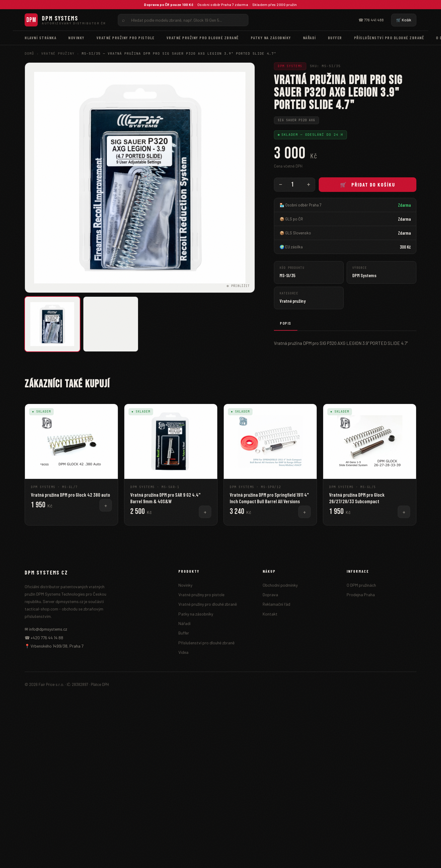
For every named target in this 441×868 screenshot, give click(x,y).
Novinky (76, 38)
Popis (286, 323)
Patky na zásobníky (271, 38)
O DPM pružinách (361, 585)
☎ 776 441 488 (371, 20)
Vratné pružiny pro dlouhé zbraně (203, 38)
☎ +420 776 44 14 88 (44, 638)
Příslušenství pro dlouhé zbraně (389, 38)
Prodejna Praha (361, 595)
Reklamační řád (276, 604)
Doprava (270, 595)
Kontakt (270, 614)
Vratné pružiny (58, 53)
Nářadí (310, 38)
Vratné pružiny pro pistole (126, 38)
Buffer (335, 38)
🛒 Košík (404, 20)
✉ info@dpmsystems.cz (46, 629)
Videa (183, 652)
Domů (29, 53)
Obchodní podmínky (280, 585)
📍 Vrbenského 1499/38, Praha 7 (54, 646)
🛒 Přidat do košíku (368, 184)
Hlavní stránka (41, 38)
